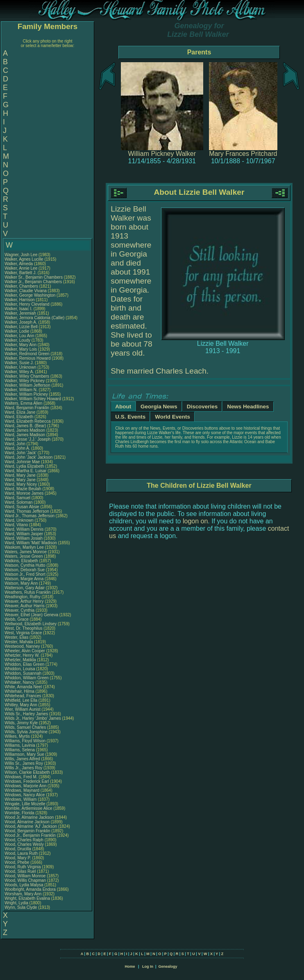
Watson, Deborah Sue (25, 570)
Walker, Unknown (21, 367)
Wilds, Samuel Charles (25, 727)
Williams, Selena (20, 750)
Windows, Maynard (23, 790)
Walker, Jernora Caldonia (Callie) (34, 318)
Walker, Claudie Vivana (26, 291)
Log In (148, 966)
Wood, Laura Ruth (21, 853)
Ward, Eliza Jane (20, 412)
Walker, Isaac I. (18, 309)
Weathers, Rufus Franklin (28, 592)
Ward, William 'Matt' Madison (31, 543)
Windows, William (21, 799)
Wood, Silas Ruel (20, 871)
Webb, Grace (17, 619)
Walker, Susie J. (19, 363)
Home (130, 966)
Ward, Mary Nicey (21, 484)
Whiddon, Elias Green (24, 664)
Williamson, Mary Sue (24, 754)
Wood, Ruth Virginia (23, 867)
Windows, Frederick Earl (27, 781)
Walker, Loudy (18, 340)
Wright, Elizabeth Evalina (27, 898)
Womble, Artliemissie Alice (28, 808)
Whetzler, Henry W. (22, 655)
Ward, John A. (17, 448)
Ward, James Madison (25, 430)
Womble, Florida (20, 813)
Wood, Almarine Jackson (27, 822)
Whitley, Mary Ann (21, 705)
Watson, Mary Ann (22, 583)
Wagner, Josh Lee (21, 255)
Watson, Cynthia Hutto (25, 565)
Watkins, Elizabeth (22, 561)
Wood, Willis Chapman (25, 880)
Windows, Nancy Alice (25, 795)
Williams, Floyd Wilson (25, 741)
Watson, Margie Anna (24, 579)
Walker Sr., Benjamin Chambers (34, 277)
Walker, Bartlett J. (20, 273)
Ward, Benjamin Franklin (27, 408)
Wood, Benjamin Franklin (27, 831)
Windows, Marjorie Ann (25, 786)
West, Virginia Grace (23, 633)
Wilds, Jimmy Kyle (21, 723)
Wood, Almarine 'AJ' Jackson (31, 826)
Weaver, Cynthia (20, 610)
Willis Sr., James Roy (24, 763)
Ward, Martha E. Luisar (25, 471)
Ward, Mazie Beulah (23, 489)
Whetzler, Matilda (21, 660)
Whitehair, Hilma (20, 691)
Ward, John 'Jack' (20, 453)
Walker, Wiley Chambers (27, 376)
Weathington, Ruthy (23, 597)
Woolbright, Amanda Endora (30, 889)
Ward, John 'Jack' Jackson (28, 457)
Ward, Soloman (19, 502)
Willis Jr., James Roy (23, 768)
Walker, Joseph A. (21, 322)
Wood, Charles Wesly (24, 844)
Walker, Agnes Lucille (24, 259)
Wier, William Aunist (23, 709)
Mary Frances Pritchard (243, 154)
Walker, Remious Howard (27, 358)
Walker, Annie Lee (21, 268)
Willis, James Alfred (22, 759)
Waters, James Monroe (26, 552)
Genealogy (168, 966)
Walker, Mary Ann (20, 345)
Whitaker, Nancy (20, 682)
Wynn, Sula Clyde (21, 907)
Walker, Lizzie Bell (21, 327)
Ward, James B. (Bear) (25, 426)
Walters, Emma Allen (23, 403)
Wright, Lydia (17, 903)
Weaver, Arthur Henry (24, 601)
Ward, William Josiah (24, 538)
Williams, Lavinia (20, 745)
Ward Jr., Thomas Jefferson (29, 516)
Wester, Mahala (19, 642)
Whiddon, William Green (27, 678)
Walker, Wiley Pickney (25, 381)
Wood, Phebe (17, 862)
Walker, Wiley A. (19, 372)
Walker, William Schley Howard (33, 399)
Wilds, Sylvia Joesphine (26, 732)
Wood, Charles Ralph (24, 840)
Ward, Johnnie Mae (22, 462)
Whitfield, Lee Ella (21, 700)
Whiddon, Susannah (24, 673)
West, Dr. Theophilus (24, 628)
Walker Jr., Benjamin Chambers (33, 282)
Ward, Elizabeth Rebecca (27, 421)
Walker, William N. (21, 390)
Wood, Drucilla (18, 849)
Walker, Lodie (17, 331)
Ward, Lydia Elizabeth (24, 466)
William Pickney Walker (162, 154)
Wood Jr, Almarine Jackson (29, 817)
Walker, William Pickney (26, 394)
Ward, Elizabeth (19, 417)
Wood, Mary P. (18, 858)
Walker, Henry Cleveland (27, 304)
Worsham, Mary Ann (23, 894)
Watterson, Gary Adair (25, 588)
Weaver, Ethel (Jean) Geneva (31, 615)
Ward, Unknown (20, 520)
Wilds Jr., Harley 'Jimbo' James (33, 718)
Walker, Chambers (22, 286)
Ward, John (16, 444)
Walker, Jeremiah (21, 313)
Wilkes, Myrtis (18, 736)
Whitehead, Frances (23, 696)
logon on (195, 521)
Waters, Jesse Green (24, 556)
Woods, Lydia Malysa (24, 885)
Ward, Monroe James (24, 493)
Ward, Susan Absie (22, 507)
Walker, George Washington (30, 295)
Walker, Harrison (20, 300)
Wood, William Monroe (25, 876)
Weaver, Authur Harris (25, 606)
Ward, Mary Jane (20, 475)
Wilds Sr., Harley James (26, 714)
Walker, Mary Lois (21, 349)
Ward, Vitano (17, 525)
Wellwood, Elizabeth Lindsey (31, 624)
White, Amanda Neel (23, 687)
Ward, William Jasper (24, 534)
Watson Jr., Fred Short (25, 574)
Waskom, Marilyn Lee (24, 547)
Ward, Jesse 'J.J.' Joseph (27, 439)
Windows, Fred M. (21, 777)
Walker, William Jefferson (27, 385)
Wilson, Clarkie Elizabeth (27, 772)
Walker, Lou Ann (19, 336)
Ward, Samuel (18, 498)
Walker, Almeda (19, 264)
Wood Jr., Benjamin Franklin (30, 835)
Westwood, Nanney (23, 646)
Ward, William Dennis (24, 529)
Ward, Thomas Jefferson (27, 511)
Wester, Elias (17, 637)
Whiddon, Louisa (20, 669)
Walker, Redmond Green (27, 354)
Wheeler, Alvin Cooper (25, 651)
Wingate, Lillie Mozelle (25, 804)
